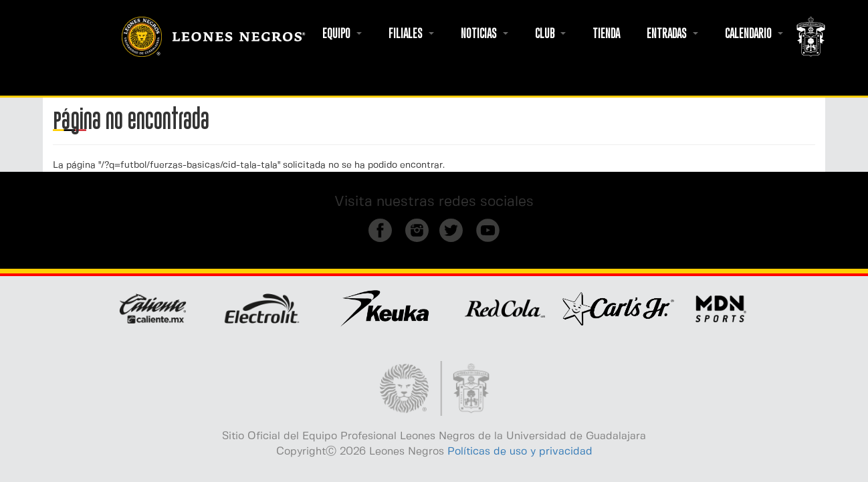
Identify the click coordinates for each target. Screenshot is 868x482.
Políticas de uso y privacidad (520, 452)
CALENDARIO (754, 33)
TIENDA (606, 33)
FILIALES (411, 33)
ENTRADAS (672, 33)
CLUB (550, 33)
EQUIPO (342, 33)
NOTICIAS (484, 33)
